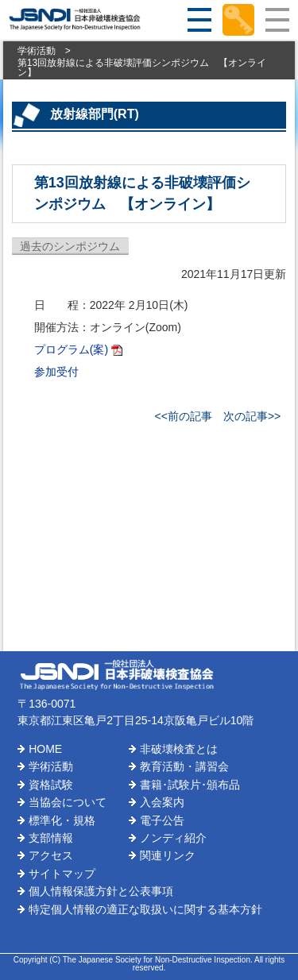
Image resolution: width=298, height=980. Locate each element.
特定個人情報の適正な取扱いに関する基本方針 (145, 909)
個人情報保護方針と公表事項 (101, 891)
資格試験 (51, 785)
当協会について (68, 802)
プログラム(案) (71, 349)
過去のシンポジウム (70, 246)
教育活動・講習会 (184, 766)
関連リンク (168, 855)
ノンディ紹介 (173, 838)
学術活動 (37, 51)
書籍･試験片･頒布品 (190, 785)
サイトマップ (62, 874)
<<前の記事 (184, 416)
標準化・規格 (62, 820)
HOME (45, 749)
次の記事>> (252, 416)
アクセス (51, 855)
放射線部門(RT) (95, 114)
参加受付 (56, 372)
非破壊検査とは (179, 749)
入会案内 (162, 802)
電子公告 (162, 820)
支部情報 (51, 838)
